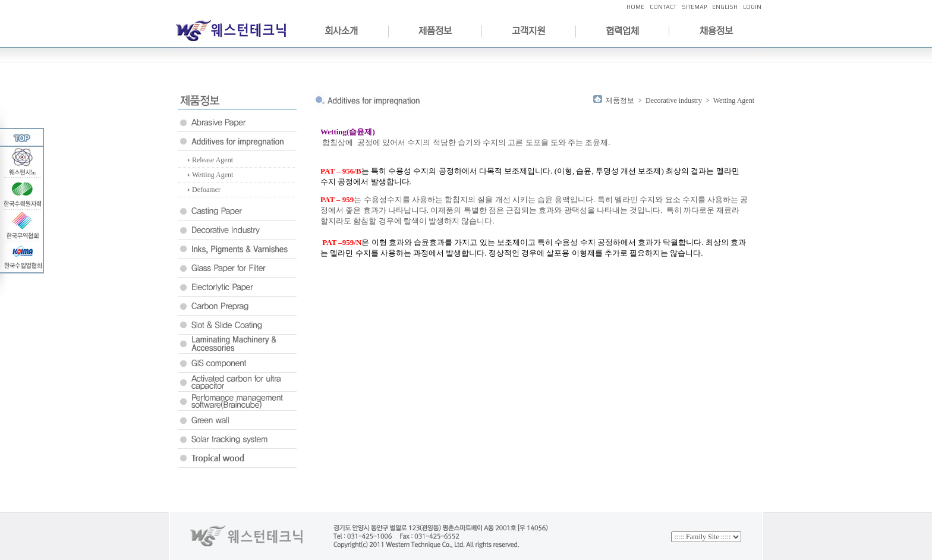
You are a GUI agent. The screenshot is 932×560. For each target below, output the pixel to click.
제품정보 (435, 31)
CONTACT (663, 7)
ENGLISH (725, 7)
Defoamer (206, 190)
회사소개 (341, 31)
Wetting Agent (212, 175)
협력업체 (622, 31)
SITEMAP (694, 7)
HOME (635, 7)
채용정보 (716, 31)
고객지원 (528, 31)
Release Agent (212, 160)
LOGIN (752, 7)
